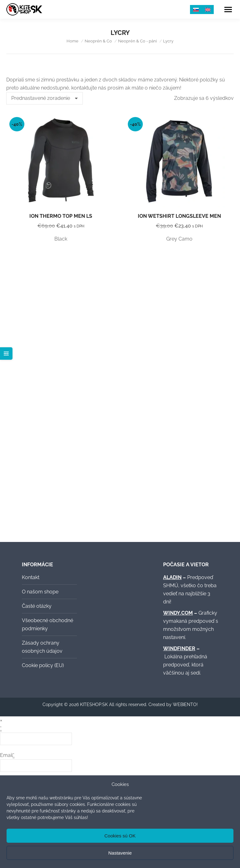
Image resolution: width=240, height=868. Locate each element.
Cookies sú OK (120, 836)
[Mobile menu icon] (228, 10)
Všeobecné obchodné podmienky (47, 624)
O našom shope (40, 592)
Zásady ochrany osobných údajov (42, 647)
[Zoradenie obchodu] (45, 98)
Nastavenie (120, 853)
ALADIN (172, 577)
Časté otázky (37, 606)
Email (7, 755)
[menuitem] (196, 10)
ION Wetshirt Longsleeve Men (179, 216)
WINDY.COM (178, 613)
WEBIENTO (185, 705)
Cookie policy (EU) (43, 665)
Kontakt (31, 577)
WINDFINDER (179, 649)
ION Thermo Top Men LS (61, 216)
